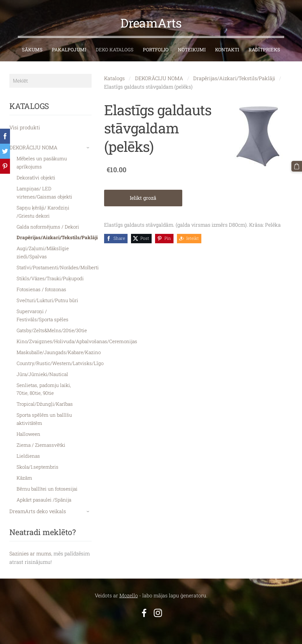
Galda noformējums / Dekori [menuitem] (48, 226)
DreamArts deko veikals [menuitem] (38, 510)
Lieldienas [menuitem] (28, 455)
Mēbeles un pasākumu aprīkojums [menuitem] (42, 162)
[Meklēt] (50, 80)
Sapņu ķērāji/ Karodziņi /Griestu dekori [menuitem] (43, 211)
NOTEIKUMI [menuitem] (192, 49)
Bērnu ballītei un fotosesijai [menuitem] (47, 488)
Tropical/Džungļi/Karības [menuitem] (45, 403)
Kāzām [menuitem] (24, 477)
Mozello (129, 595)
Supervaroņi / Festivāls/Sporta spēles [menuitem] (43, 315)
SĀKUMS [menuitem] (32, 49)
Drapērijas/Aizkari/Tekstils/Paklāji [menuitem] (57, 237)
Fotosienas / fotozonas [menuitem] (41, 289)
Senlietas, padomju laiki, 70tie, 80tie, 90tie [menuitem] (44, 388)
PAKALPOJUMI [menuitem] (69, 49)
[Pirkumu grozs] (297, 166)
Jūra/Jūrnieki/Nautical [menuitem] (42, 374)
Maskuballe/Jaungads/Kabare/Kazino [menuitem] (59, 352)
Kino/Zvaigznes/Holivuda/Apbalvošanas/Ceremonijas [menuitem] (77, 341)
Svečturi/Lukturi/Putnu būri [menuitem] (47, 300)
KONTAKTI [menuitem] (227, 49)
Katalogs (114, 77)
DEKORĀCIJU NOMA (159, 77)
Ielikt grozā (143, 197)
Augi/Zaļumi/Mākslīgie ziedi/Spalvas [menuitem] (43, 252)
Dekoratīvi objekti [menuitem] (36, 177)
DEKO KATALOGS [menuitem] (115, 49)
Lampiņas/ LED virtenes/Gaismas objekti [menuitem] (44, 192)
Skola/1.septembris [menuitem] (38, 466)
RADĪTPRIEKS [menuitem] (264, 49)
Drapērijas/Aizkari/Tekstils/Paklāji (234, 77)
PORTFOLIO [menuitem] (156, 49)
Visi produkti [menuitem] (25, 127)
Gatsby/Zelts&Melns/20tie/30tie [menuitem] (52, 330)
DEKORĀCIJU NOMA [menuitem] (33, 147)
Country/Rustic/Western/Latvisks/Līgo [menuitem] (60, 363)
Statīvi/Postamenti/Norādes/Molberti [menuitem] (58, 267)
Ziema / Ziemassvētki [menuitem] (41, 444)
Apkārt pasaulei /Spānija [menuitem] (44, 499)
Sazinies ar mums (30, 553)
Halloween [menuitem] (28, 433)
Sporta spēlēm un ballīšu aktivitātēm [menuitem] (44, 418)
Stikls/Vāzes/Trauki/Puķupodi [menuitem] (50, 278)
